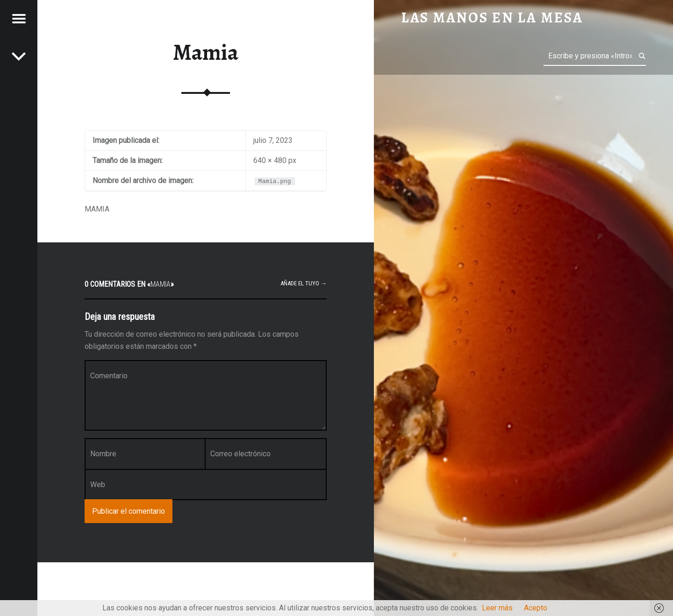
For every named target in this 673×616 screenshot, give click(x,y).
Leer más (497, 608)
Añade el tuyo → (304, 283)
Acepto (536, 608)
